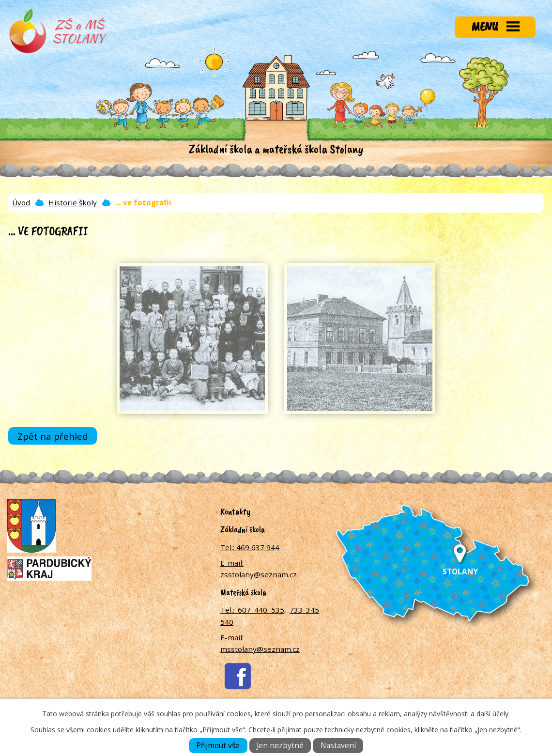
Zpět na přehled (53, 436)
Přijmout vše (218, 746)
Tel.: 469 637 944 (250, 547)
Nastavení (338, 746)
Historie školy (73, 202)
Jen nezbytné (280, 746)
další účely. (493, 714)
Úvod (21, 202)
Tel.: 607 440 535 (252, 610)
